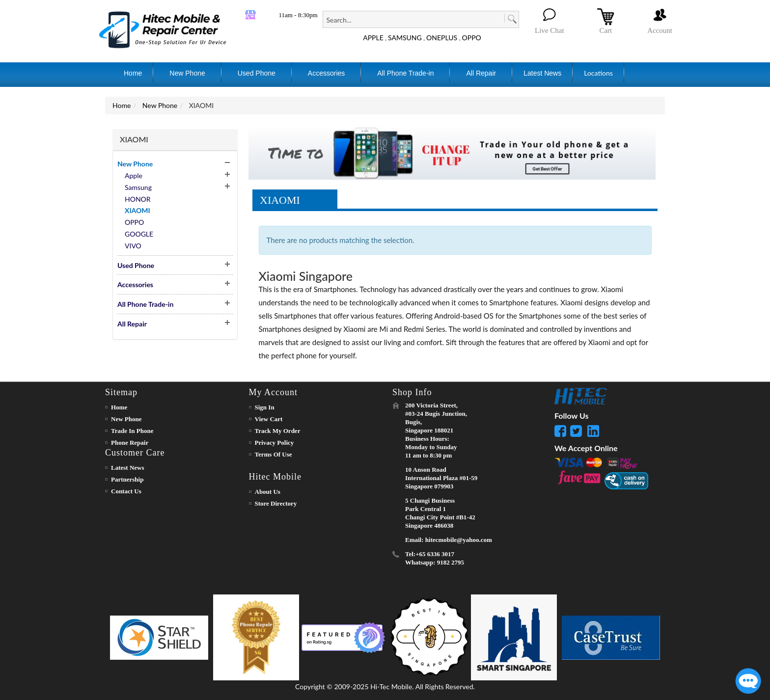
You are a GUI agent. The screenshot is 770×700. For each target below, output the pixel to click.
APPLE (373, 38)
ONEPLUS (442, 38)
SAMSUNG (405, 38)
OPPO (472, 38)
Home (122, 105)
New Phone (160, 105)
